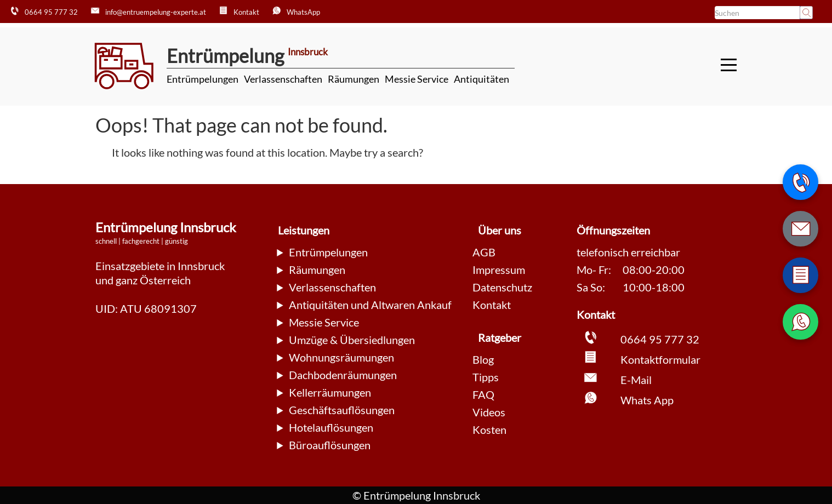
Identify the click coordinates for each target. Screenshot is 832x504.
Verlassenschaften (283, 79)
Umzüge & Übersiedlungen (352, 340)
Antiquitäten (481, 79)
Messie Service (417, 79)
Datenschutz (502, 287)
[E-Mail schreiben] (800, 229)
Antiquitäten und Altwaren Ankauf (370, 305)
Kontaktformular (660, 359)
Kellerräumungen (330, 392)
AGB (484, 252)
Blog (483, 359)
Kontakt (492, 305)
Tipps (486, 377)
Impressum (499, 270)
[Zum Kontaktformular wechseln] (800, 275)
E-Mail (636, 380)
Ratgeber (500, 337)
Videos (489, 412)
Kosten (489, 429)
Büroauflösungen (330, 445)
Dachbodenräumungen (343, 375)
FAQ (483, 394)
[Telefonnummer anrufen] (800, 182)
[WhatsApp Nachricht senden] (800, 322)
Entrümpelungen (203, 79)
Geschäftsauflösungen (342, 410)
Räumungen (354, 79)
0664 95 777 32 (660, 339)
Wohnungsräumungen (341, 357)
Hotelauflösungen (331, 427)
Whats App (647, 400)
